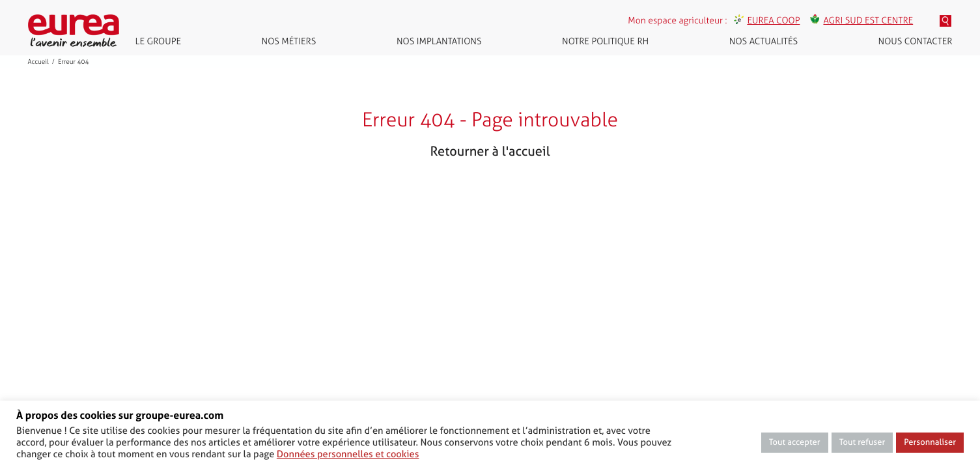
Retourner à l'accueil (490, 151)
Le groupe (159, 41)
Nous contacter (916, 41)
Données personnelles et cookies (348, 454)
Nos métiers (289, 41)
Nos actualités (763, 41)
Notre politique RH (605, 41)
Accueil (38, 62)
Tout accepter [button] (795, 443)
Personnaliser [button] (930, 443)
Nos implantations (439, 41)
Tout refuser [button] (862, 443)
